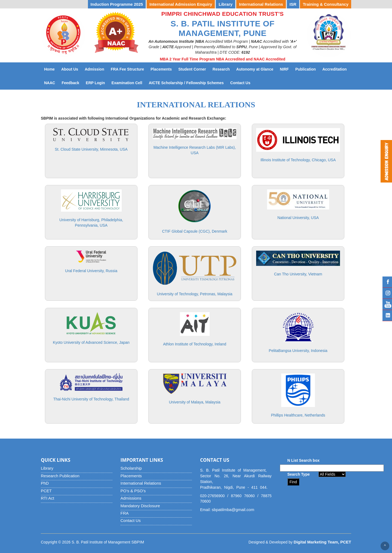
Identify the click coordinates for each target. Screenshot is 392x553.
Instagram (387, 293)
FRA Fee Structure (127, 69)
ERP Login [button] (95, 83)
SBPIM (138, 542)
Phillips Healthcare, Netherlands (298, 415)
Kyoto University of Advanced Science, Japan (91, 342)
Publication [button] (306, 69)
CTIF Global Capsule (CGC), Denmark (195, 231)
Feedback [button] (70, 83)
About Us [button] (70, 69)
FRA (125, 513)
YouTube (387, 304)
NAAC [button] (50, 83)
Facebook (387, 282)
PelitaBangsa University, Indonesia (298, 351)
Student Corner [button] (192, 69)
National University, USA (298, 218)
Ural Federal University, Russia (91, 271)
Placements (131, 476)
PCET (46, 491)
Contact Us (242, 82)
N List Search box (304, 460)
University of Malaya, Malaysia (195, 402)
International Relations (141, 483)
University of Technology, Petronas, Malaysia (195, 294)
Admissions (131, 498)
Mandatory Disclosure (140, 506)
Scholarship (131, 468)
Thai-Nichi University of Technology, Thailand (91, 399)
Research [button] (221, 69)
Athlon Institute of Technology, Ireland (195, 344)
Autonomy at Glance (256, 69)
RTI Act (48, 498)
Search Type (299, 474)
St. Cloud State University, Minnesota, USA (91, 149)
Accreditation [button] (334, 69)
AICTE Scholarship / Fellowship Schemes (188, 82)
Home (49, 69)
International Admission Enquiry (181, 4)
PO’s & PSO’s (133, 491)
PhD (45, 483)
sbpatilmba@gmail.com (233, 510)
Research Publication (60, 476)
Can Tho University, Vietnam (298, 274)
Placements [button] (161, 69)
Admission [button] (94, 69)
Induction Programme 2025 (117, 4)
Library (47, 468)
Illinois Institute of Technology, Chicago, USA (298, 160)
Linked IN (387, 315)
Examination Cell (129, 82)
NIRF (286, 69)
